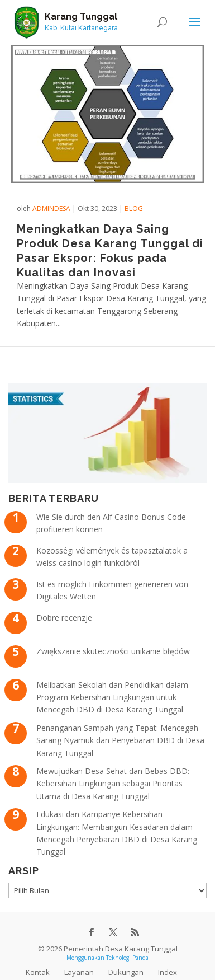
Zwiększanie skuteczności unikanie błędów (113, 651)
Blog (134, 208)
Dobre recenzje (64, 618)
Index (168, 972)
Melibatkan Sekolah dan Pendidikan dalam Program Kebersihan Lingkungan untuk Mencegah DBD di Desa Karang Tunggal (112, 697)
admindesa (51, 208)
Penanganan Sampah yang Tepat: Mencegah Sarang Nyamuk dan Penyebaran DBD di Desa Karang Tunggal (120, 740)
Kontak (38, 972)
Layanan (79, 972)
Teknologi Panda (127, 958)
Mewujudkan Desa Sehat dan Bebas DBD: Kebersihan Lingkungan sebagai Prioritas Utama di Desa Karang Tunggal (113, 784)
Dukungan (126, 972)
